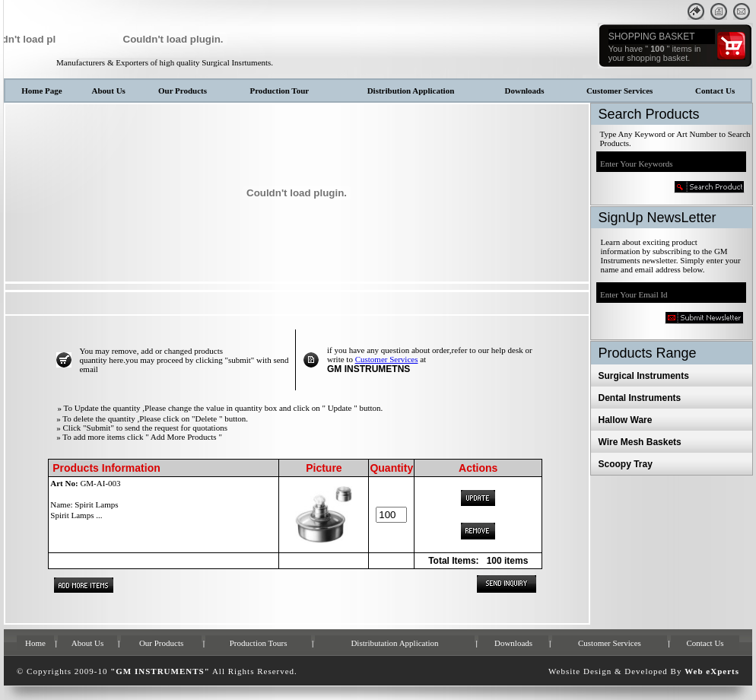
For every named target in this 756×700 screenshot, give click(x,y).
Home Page (41, 91)
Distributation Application (394, 643)
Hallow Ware (626, 420)
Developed (646, 671)
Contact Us (715, 91)
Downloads (525, 91)
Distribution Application (411, 91)
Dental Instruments (640, 398)
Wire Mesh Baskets (640, 442)
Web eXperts (712, 671)
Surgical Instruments (644, 376)
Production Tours (259, 643)
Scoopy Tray (626, 464)
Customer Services (619, 91)
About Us (109, 91)
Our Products (183, 91)
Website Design (580, 671)
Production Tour (279, 91)
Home (35, 643)
